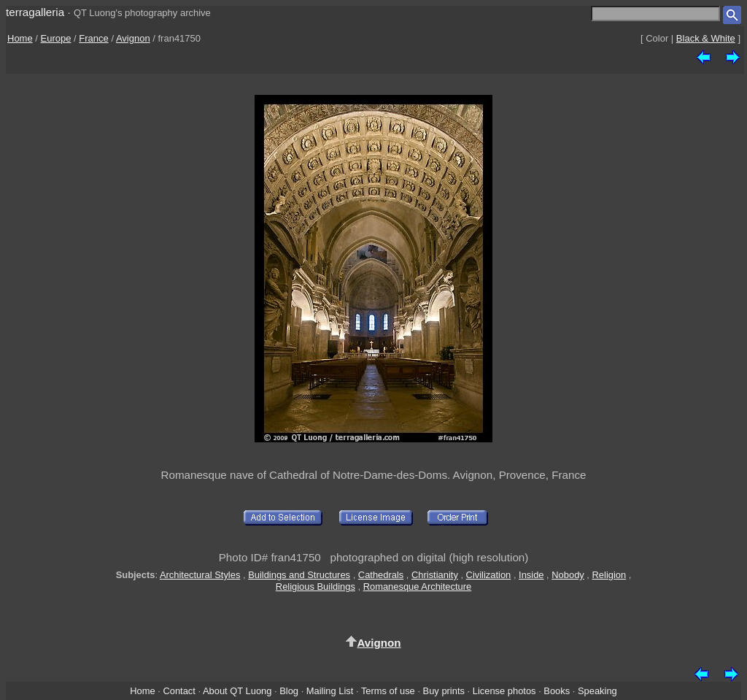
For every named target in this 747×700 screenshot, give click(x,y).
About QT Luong (237, 691)
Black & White (706, 38)
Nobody (568, 575)
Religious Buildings (316, 586)
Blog (289, 691)
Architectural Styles (200, 575)
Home (20, 38)
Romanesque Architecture (418, 586)
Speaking (597, 691)
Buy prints (444, 691)
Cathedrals (381, 575)
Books (557, 691)
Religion (609, 575)
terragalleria (35, 12)
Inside (531, 575)
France (93, 38)
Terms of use (388, 691)
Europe (56, 38)
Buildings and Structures (299, 575)
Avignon (133, 38)
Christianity (435, 575)
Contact (179, 691)
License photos (504, 691)
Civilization (489, 575)
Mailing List (330, 691)
